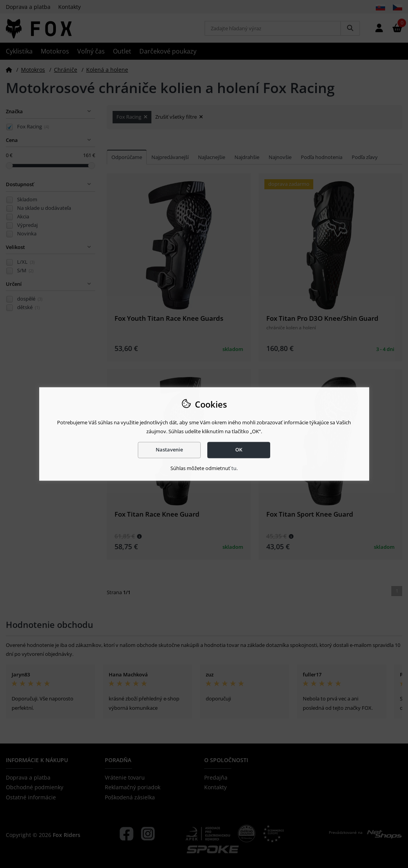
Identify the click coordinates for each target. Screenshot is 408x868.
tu (234, 468)
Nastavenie (169, 450)
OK (239, 450)
